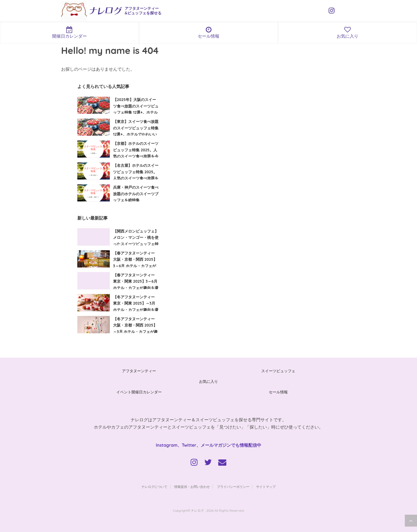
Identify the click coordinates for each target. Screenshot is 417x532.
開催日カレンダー (69, 32)
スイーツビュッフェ (278, 371)
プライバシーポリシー (233, 487)
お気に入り (347, 32)
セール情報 (208, 32)
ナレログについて (154, 487)
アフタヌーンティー (139, 371)
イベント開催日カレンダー (139, 392)
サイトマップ (266, 487)
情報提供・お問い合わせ (192, 487)
